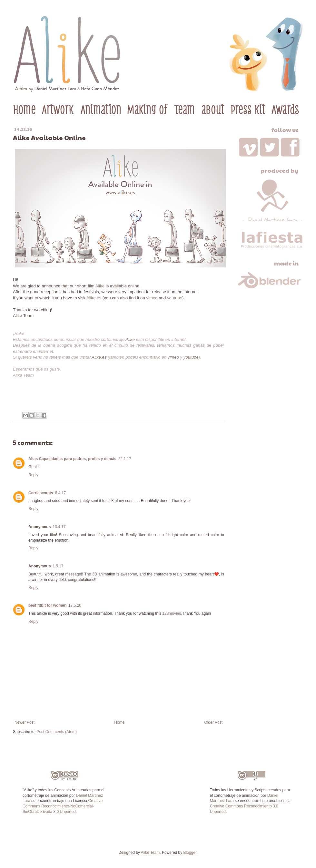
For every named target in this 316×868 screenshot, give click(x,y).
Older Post (213, 722)
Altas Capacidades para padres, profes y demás (72, 459)
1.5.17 (58, 566)
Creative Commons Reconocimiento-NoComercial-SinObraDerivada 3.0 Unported (63, 806)
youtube (175, 298)
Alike (100, 286)
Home (119, 722)
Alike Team (150, 853)
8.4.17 (60, 493)
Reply (33, 475)
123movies (172, 613)
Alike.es (94, 298)
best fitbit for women (47, 605)
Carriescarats (41, 493)
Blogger (190, 853)
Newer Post (25, 722)
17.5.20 (75, 605)
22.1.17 (125, 459)
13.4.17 (59, 527)
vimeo (152, 298)
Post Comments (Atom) (57, 732)
